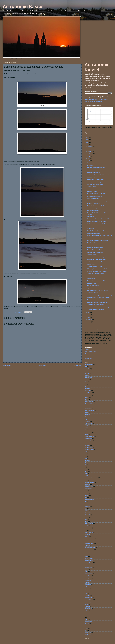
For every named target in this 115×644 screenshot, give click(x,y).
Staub (86, 593)
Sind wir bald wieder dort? (94, 286)
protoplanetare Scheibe (90, 548)
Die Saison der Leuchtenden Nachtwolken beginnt (99, 307)
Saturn (86, 565)
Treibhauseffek (88, 609)
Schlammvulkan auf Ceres (94, 233)
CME (86, 384)
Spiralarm (87, 589)
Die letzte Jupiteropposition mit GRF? (96, 281)
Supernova (87, 606)
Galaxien (87, 434)
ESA (86, 417)
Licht (86, 497)
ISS (85, 465)
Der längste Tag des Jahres (94, 203)
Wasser (86, 628)
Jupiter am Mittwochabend (94, 288)
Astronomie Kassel (23, 7)
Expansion (87, 421)
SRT (86, 591)
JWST (86, 471)
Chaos (86, 382)
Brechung (87, 380)
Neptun (86, 521)
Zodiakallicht (88, 635)
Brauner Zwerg (88, 378)
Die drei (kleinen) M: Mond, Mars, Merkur (98, 290)
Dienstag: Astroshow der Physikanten (96, 250)
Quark (86, 554)
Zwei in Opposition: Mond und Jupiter (97, 224)
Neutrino (87, 526)
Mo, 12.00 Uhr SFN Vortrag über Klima (97, 194)
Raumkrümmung (89, 558)
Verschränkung (88, 622)
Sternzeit (87, 604)
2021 (88, 140)
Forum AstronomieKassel (90, 352)
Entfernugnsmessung (90, 410)
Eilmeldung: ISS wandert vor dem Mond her (98, 269)
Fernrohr (87, 425)
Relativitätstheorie (89, 561)
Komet (86, 476)
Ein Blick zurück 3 (92, 177)
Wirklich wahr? (91, 278)
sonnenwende (88, 580)
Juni (89, 161)
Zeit (85, 630)
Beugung (87, 375)
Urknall (86, 615)
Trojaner (87, 611)
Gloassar (87, 443)
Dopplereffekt (88, 391)
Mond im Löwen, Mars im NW (95, 276)
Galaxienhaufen (88, 439)
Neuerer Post (7, 365)
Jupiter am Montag (92, 187)
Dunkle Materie (88, 395)
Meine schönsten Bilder (90, 356)
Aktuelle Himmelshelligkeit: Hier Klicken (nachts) (96, 99)
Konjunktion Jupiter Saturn (91, 478)
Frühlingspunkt (88, 432)
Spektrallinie (88, 585)
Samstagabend (91, 228)
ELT (86, 406)
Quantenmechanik (89, 552)
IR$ (85, 463)
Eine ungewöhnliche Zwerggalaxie (95, 182)
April (89, 315)
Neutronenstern (88, 528)
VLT (86, 626)
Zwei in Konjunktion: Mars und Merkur (97, 221)
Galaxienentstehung (89, 436)
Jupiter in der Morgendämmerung (95, 309)
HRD (86, 456)
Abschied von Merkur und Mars (95, 184)
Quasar (86, 556)
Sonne (86, 571)
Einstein (87, 397)
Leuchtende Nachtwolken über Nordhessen (97, 240)
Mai (89, 312)
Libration (87, 495)
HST (86, 458)
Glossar (86, 354)
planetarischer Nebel (89, 539)
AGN (86, 367)
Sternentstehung (88, 598)
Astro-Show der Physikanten (94, 208)
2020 (88, 142)
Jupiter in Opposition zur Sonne (95, 267)
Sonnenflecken (88, 576)
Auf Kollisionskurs (92, 255)
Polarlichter (87, 545)
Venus (86, 619)
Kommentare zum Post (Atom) (16, 369)
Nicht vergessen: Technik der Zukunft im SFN (98, 219)
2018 (88, 325)
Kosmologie (87, 484)
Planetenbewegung (89, 543)
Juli (89, 158)
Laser (86, 491)
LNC (86, 502)
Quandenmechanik (89, 550)
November (90, 149)
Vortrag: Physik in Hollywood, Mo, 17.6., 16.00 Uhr (99, 236)
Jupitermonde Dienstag (93, 293)
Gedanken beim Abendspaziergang (96, 257)
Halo (86, 454)
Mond (86, 519)
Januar (89, 322)
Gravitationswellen (89, 449)
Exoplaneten (88, 419)
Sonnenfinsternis (89, 574)
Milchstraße (87, 515)
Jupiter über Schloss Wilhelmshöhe (96, 305)
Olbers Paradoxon (89, 532)
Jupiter (86, 469)
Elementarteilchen (89, 402)
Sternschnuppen (88, 602)
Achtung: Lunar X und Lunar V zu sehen (97, 271)
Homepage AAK (88, 358)
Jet (85, 467)
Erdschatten (87, 415)
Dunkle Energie (88, 393)
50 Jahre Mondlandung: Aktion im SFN (97, 170)
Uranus (86, 613)
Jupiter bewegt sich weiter (94, 163)
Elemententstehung (89, 404)
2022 (88, 137)
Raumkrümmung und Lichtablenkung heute (98, 302)
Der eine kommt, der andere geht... (96, 300)
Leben (86, 493)
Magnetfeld (87, 506)
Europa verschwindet (92, 191)
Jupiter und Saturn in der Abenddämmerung (98, 175)
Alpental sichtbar (91, 264)
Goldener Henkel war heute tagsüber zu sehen (98, 245)
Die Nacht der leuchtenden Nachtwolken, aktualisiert (100, 201)
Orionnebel (87, 534)
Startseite (42, 365)
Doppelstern (87, 388)
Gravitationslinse (89, 447)
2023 (88, 135)
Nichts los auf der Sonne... (93, 199)
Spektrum (87, 587)
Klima (86, 473)
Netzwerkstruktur (89, 524)
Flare (86, 430)
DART (86, 386)
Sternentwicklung (89, 600)
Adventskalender (89, 365)
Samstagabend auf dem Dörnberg (95, 226)
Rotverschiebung (89, 563)
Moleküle (87, 517)
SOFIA (86, 569)
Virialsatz (87, 624)
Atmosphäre (87, 371)
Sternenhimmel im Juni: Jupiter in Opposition (98, 297)
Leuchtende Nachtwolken (93, 210)
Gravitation (87, 445)
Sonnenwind (87, 582)
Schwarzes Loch (88, 567)
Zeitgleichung (88, 632)
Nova (86, 530)
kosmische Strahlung (89, 482)
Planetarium (88, 541)
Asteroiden (87, 369)
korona (86, 480)
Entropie (87, 412)
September (90, 154)
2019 (88, 145)
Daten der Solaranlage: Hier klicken (93, 101)
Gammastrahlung (89, 441)
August (89, 156)
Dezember (90, 147)
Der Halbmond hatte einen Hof (95, 189)
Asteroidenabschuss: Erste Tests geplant (97, 259)
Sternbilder (87, 595)
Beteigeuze (87, 373)
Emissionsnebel (88, 408)
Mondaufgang (91, 217)
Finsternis (87, 428)
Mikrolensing (88, 513)
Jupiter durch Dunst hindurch (94, 196)
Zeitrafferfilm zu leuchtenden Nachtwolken (98, 231)
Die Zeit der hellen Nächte (94, 172)
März (89, 317)
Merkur (86, 511)
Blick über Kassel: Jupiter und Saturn (96, 168)
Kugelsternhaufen (89, 486)
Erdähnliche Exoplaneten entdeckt (96, 206)
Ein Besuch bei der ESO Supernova (96, 180)
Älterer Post (78, 365)
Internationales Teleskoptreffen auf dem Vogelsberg (100, 295)
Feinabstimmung (89, 423)
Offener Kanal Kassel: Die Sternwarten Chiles (98, 238)
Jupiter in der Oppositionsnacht (95, 262)
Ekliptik (87, 399)
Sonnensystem (88, 578)
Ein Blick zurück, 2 (92, 283)
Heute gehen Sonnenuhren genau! (95, 247)
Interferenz (87, 460)
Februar (90, 320)
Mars (86, 508)
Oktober (90, 151)
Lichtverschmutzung (89, 500)
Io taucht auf (90, 165)
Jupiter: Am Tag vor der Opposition (96, 274)
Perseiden (87, 537)
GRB (86, 452)
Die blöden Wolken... (92, 243)
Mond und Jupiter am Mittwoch (95, 252)
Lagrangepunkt (88, 489)
